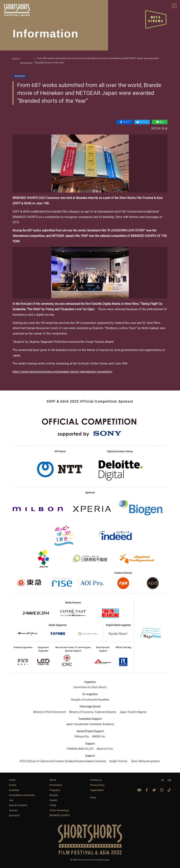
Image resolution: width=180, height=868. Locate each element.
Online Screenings (59, 810)
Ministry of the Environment (50, 712)
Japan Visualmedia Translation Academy (90, 724)
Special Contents (18, 805)
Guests (53, 800)
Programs (55, 790)
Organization (97, 790)
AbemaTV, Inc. (105, 749)
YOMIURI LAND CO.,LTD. (80, 749)
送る (160, 122)
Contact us (96, 780)
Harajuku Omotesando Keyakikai (90, 700)
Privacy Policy (97, 785)
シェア (124, 122)
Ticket (53, 805)
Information (56, 785)
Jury (11, 800)
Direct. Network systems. (146, 761)
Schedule (14, 790)
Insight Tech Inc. (119, 761)
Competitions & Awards (22, 795)
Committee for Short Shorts (90, 687)
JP (162, 780)
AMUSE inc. (99, 736)
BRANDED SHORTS (60, 815)
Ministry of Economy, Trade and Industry (93, 712)
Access (13, 810)
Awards (54, 795)
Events (13, 785)
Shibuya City (82, 736)
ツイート (142, 122)
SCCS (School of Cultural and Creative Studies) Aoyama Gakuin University (63, 761)
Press (93, 798)
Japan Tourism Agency (133, 712)
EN (169, 780)
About (53, 780)
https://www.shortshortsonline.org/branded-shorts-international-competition (62, 372)
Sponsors (14, 815)
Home (12, 780)
